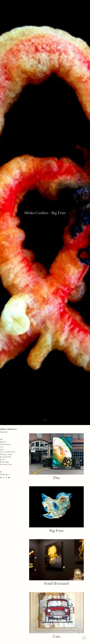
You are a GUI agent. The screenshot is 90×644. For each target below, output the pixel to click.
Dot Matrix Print (6, 464)
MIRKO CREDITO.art (8, 429)
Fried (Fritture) (5, 444)
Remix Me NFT (6, 457)
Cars (2, 447)
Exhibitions (4, 474)
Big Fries (3, 442)
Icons (2, 449)
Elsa (1, 439)
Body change (4, 462)
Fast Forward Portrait (8, 452)
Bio (1, 472)
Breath (2, 459)
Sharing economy (6, 454)
